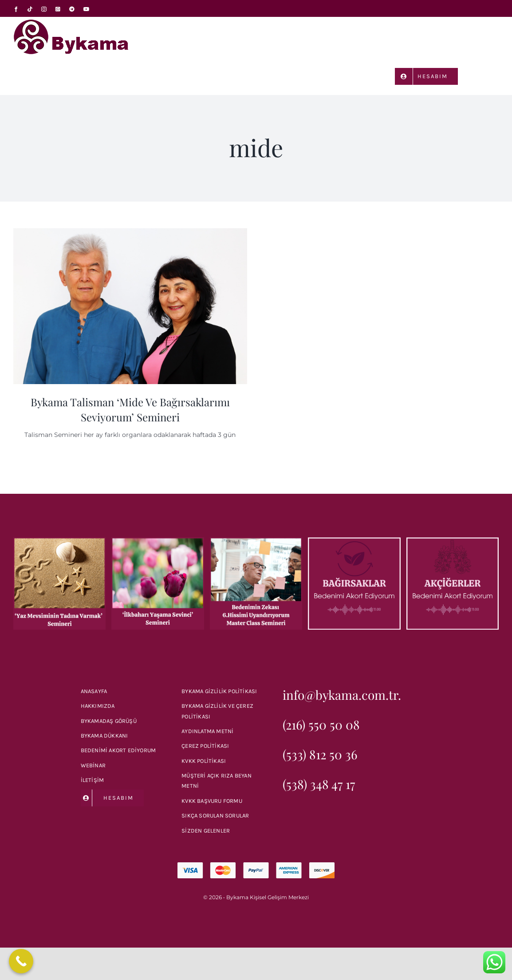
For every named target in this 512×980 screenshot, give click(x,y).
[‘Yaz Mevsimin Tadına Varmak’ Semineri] (59, 541)
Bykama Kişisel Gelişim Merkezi (268, 897)
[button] (486, 76)
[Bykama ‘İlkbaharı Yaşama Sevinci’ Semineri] (158, 541)
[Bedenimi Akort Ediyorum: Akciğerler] (453, 541)
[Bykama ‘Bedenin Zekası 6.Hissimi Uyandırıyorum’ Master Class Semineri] (256, 541)
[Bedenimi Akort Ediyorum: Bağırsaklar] (354, 541)
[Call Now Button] (21, 961)
